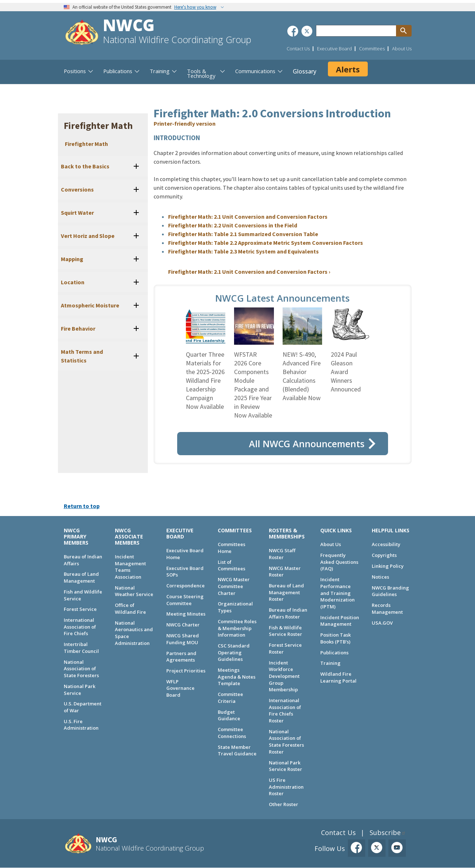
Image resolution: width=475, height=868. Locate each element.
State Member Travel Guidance (237, 750)
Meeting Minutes (186, 614)
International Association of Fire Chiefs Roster (285, 710)
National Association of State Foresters (81, 669)
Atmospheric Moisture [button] (90, 305)
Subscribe (385, 833)
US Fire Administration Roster (286, 787)
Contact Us (298, 49)
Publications (334, 653)
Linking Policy (388, 566)
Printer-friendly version (185, 123)
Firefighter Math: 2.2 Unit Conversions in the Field (233, 225)
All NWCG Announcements (307, 444)
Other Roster (284, 804)
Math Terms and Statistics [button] (82, 356)
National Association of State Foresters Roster (286, 742)
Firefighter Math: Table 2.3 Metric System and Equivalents (243, 251)
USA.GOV (382, 623)
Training (330, 663)
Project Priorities (186, 671)
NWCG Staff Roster (282, 554)
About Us (402, 49)
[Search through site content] (356, 31)
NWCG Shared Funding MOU (183, 639)
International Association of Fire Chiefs (80, 627)
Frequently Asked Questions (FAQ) (339, 562)
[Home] (82, 33)
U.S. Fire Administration (81, 725)
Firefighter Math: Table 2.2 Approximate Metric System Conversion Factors (266, 243)
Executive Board (334, 49)
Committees (372, 49)
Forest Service (80, 609)
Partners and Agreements (181, 657)
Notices (380, 577)
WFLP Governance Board (180, 688)
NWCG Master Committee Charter (234, 586)
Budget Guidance (229, 715)
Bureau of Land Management (81, 577)
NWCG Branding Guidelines (390, 591)
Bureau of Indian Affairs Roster (288, 613)
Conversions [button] (77, 189)
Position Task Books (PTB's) (336, 638)
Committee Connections (232, 733)
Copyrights (384, 555)
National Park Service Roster (286, 766)
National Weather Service (134, 591)
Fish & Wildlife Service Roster (286, 631)
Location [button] (73, 282)
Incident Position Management (340, 621)
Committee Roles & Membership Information (237, 628)
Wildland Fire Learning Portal (338, 677)
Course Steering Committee (185, 600)
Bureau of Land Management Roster (286, 592)
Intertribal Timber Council (81, 648)
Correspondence (186, 586)
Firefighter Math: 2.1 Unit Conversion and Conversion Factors (248, 217)
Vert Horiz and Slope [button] (88, 236)
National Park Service (80, 690)
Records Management (387, 609)
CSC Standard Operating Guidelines (234, 652)
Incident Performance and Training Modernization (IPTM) (337, 593)
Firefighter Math (86, 144)
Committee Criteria (230, 698)
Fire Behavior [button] (78, 328)
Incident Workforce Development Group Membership (284, 676)
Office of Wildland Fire (130, 609)
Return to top (82, 506)
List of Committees (232, 565)
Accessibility (386, 544)
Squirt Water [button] (77, 213)
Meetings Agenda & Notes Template (237, 677)
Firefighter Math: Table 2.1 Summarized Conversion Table (243, 234)
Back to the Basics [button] (85, 166)
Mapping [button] (72, 259)
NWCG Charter (183, 625)
